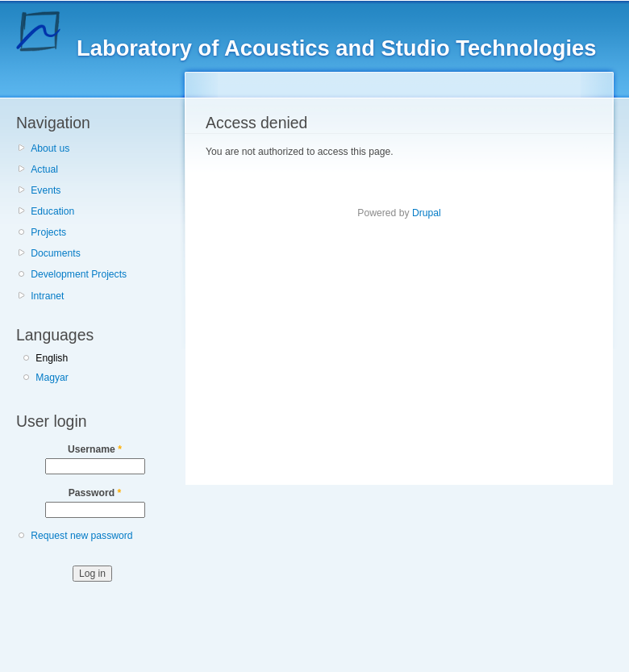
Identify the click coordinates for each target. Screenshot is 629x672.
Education (52, 211)
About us (50, 148)
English (52, 358)
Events (46, 190)
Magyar (52, 378)
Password (95, 493)
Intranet (47, 296)
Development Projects (79, 274)
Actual (44, 169)
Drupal (427, 213)
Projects (48, 232)
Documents (55, 253)
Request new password (81, 536)
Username (95, 449)
